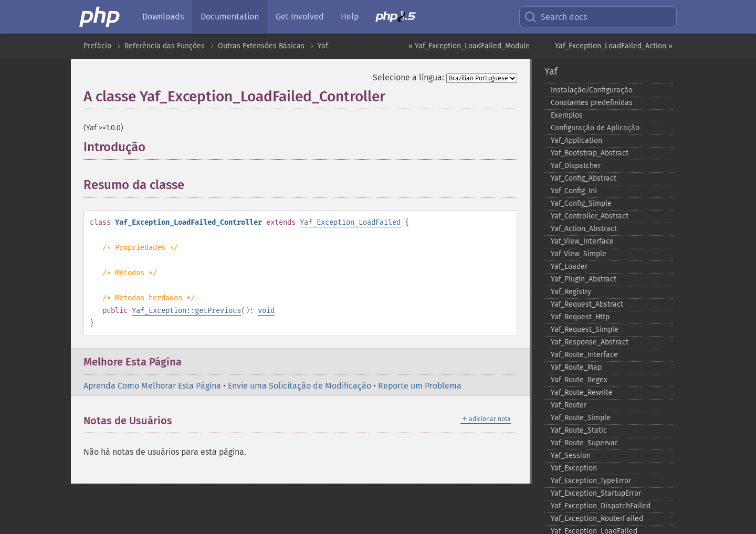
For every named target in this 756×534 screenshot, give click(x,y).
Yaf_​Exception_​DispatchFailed (601, 506)
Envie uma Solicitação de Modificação (300, 386)
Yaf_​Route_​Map (576, 367)
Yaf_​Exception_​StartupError (596, 493)
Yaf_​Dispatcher (576, 166)
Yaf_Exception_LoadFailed (350, 222)
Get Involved (300, 17)
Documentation (230, 17)
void (266, 311)
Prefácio (97, 46)
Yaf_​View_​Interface (582, 241)
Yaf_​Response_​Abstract (590, 342)
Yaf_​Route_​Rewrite (582, 392)
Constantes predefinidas (592, 103)
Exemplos (567, 115)
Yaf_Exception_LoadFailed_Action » (614, 46)
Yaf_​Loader (569, 266)
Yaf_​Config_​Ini (574, 191)
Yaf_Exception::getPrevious (186, 311)
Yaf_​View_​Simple (579, 254)
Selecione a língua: (408, 77)
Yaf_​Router (569, 405)
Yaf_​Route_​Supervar (584, 443)
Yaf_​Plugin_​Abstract (584, 279)
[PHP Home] (100, 17)
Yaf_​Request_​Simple (585, 329)
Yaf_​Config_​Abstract (584, 178)
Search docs (555, 17)
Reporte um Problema (420, 386)
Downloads (163, 17)
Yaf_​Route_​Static (579, 430)
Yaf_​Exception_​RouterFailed (597, 519)
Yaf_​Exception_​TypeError (591, 481)
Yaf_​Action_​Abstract (584, 229)
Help (350, 17)
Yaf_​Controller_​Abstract (590, 216)
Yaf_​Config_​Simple (581, 203)
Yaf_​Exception (574, 468)
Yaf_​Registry (571, 292)
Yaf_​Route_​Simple (581, 418)
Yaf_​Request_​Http (580, 317)
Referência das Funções (165, 46)
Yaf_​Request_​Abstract (587, 304)
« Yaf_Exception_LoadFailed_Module (469, 46)
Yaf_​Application (576, 140)
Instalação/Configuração (592, 90)
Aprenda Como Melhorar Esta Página (152, 386)
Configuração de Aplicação (595, 128)
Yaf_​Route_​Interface (584, 355)
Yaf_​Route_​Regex (579, 380)
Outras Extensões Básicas (261, 46)
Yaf (323, 46)
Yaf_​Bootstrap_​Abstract (590, 153)
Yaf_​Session (571, 456)
